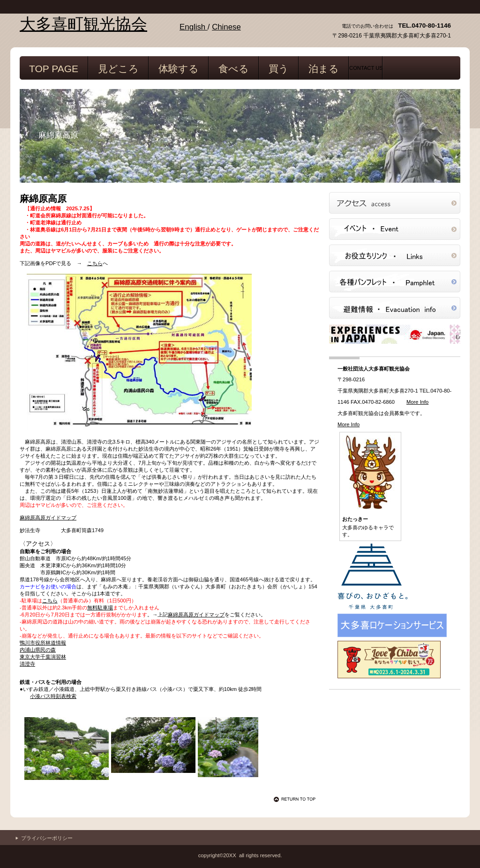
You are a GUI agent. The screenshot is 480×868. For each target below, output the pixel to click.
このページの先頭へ (296, 799)
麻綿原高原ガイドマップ (48, 518)
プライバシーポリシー (47, 838)
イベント (395, 229)
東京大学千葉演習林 (43, 657)
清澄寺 (27, 664)
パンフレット (395, 282)
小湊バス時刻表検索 (53, 696)
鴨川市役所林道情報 (43, 643)
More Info (417, 402)
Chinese (226, 27)
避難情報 (395, 308)
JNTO (395, 334)
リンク (395, 255)
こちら (95, 263)
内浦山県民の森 (38, 650)
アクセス (395, 203)
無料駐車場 (100, 608)
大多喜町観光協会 (83, 24)
